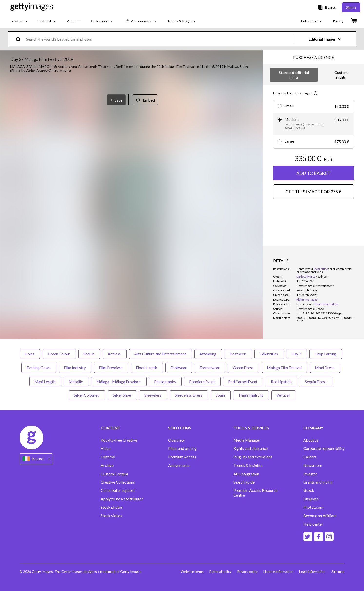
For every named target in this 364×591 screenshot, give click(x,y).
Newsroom (313, 465)
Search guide (244, 482)
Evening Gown (39, 368)
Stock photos (112, 507)
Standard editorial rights (294, 75)
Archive (107, 465)
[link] (305, 304)
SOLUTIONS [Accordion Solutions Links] (180, 428)
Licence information (278, 572)
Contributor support (118, 490)
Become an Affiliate (320, 516)
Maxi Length (45, 381)
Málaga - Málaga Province (119, 381)
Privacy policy (247, 572)
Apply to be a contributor (122, 499)
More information (326, 304)
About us (311, 440)
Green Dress (244, 368)
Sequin (89, 354)
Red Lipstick (282, 381)
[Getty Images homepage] (32, 7)
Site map (338, 572)
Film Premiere (111, 368)
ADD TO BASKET (313, 173)
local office (321, 269)
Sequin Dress (316, 381)
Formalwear (210, 368)
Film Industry (75, 368)
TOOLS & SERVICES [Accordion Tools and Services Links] (251, 428)
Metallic (76, 381)
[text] (159, 39)
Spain (221, 395)
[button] (131, 176)
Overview (176, 440)
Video (106, 448)
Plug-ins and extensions (253, 457)
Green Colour (59, 354)
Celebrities (269, 354)
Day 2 (297, 354)
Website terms (192, 572)
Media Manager (247, 440)
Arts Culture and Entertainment (160, 354)
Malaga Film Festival (285, 368)
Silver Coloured (87, 395)
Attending (208, 354)
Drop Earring (326, 354)
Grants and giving (318, 482)
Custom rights (341, 75)
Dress (30, 354)
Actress (115, 354)
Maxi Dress (325, 368)
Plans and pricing (182, 448)
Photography (165, 381)
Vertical (283, 395)
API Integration (246, 474)
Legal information (312, 572)
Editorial (108, 457)
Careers (310, 457)
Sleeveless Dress (189, 395)
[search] (20, 39)
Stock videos (111, 516)
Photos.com (313, 507)
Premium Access (182, 457)
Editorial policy (220, 572)
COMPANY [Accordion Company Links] (313, 428)
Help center (313, 524)
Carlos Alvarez (306, 276)
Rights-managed (307, 299)
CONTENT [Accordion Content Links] (110, 428)
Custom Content (114, 474)
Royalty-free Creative (119, 440)
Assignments (179, 465)
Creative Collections (118, 482)
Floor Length (147, 368)
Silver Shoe (122, 395)
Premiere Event (202, 381)
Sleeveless (153, 395)
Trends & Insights (248, 465)
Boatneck (238, 354)
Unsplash (311, 499)
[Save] (116, 284)
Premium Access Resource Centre (255, 493)
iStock (309, 490)
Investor (310, 474)
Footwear (179, 368)
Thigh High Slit (251, 395)
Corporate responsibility (324, 448)
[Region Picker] (36, 459)
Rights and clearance (251, 448)
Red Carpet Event (243, 381)
